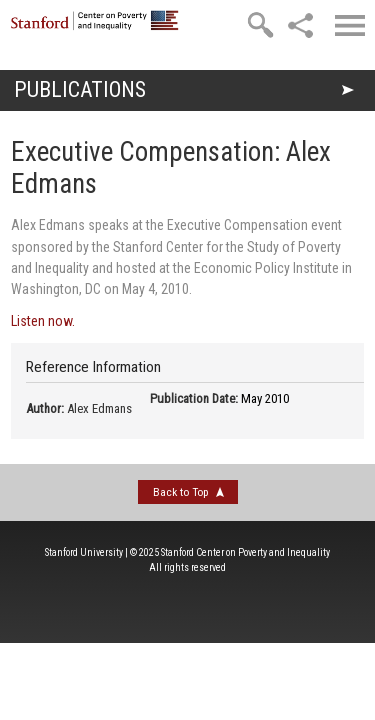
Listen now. (43, 321)
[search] (260, 25)
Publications (80, 89)
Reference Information (93, 367)
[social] (300, 25)
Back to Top (180, 492)
